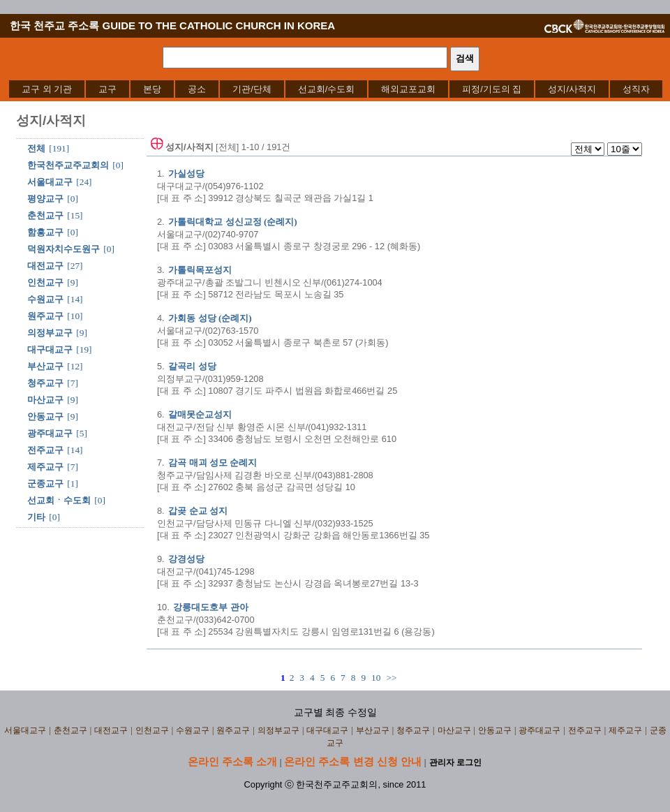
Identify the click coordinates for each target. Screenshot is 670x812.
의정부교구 (50, 333)
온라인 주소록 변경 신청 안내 (353, 761)
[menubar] (336, 89)
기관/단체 (252, 89)
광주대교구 (50, 433)
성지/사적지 (572, 89)
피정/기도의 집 (492, 89)
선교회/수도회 (327, 89)
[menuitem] (47, 89)
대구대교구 (50, 349)
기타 (36, 517)
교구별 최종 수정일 (335, 713)
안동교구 (45, 416)
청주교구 (45, 383)
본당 (152, 89)
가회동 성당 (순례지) (210, 318)
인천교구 (45, 282)
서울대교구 (50, 182)
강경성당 (186, 559)
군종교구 (45, 483)
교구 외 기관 (47, 89)
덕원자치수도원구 (64, 249)
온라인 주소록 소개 (232, 761)
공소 (197, 89)
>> (391, 678)
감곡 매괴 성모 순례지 (213, 463)
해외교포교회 (408, 89)
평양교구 (45, 199)
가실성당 (186, 174)
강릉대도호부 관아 (210, 607)
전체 (36, 148)
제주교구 (45, 467)
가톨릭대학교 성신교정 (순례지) (233, 222)
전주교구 (45, 450)
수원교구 (45, 299)
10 (376, 678)
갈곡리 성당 (192, 366)
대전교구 (45, 266)
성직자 (636, 89)
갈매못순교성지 (200, 414)
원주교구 (45, 316)
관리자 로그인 (455, 762)
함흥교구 (45, 232)
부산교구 (45, 366)
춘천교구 (45, 215)
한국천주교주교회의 (68, 165)
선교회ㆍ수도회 (59, 500)
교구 (107, 89)
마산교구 (45, 400)
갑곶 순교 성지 (198, 511)
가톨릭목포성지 (200, 270)
